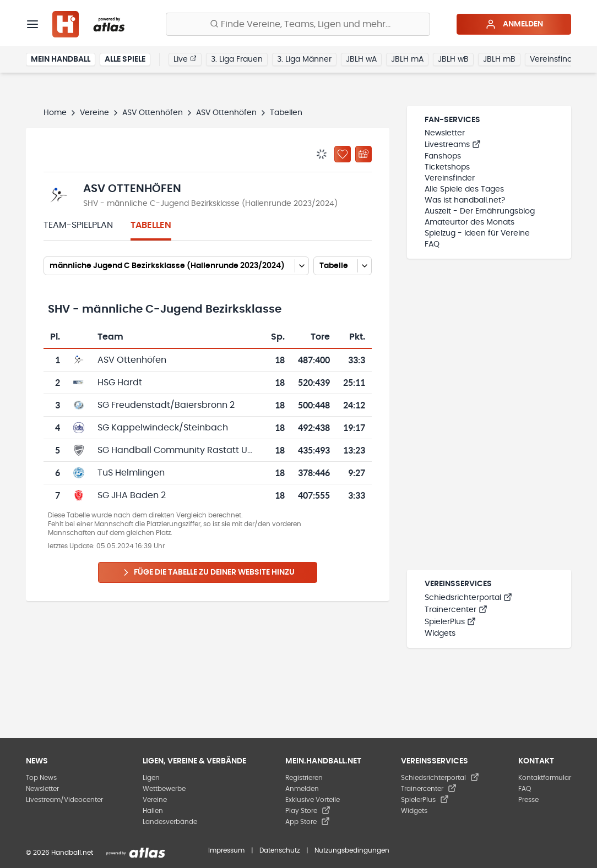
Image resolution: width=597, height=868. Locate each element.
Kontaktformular (545, 778)
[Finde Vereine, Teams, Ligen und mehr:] (298, 24)
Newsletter (445, 133)
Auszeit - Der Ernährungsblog (480, 211)
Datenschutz (279, 850)
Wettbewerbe (164, 789)
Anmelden (514, 24)
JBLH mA (407, 59)
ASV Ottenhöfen (153, 113)
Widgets (440, 634)
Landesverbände (170, 822)
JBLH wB (453, 59)
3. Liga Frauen (237, 59)
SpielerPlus (450, 622)
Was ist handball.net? (465, 200)
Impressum (226, 850)
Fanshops (443, 156)
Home (55, 113)
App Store (308, 822)
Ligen (151, 778)
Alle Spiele (125, 59)
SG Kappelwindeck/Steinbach (163, 428)
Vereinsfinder (555, 59)
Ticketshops (447, 167)
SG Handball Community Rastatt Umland (187, 450)
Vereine (94, 113)
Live (185, 59)
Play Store (308, 811)
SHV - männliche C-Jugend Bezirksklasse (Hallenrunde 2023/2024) (210, 204)
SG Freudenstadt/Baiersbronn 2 (166, 405)
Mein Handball (61, 59)
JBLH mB (499, 59)
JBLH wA (361, 59)
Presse (528, 800)
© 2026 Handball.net (59, 853)
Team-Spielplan (78, 225)
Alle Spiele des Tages (464, 189)
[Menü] (32, 24)
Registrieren (304, 778)
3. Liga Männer (304, 59)
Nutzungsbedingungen (352, 850)
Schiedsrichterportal (468, 598)
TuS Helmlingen (131, 473)
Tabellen (151, 225)
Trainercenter (456, 610)
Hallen (153, 811)
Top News (41, 778)
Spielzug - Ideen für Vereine (477, 233)
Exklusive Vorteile (313, 800)
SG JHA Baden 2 (132, 495)
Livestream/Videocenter (64, 800)
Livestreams (453, 145)
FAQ (432, 244)
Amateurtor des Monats (470, 222)
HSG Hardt (120, 383)
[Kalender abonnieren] (363, 154)
